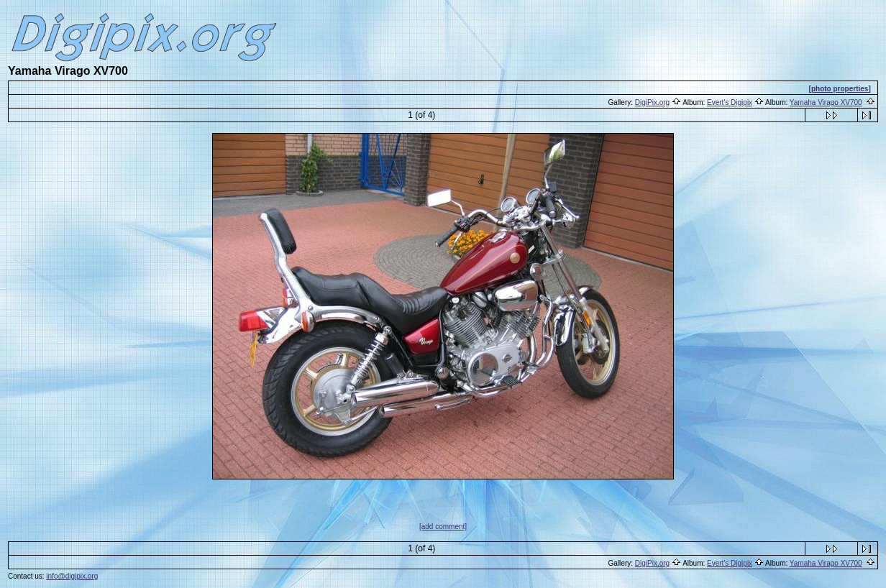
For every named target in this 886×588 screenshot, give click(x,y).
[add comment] (443, 527)
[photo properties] (840, 89)
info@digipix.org (72, 576)
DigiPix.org (652, 102)
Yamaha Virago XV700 (826, 102)
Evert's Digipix (730, 102)
